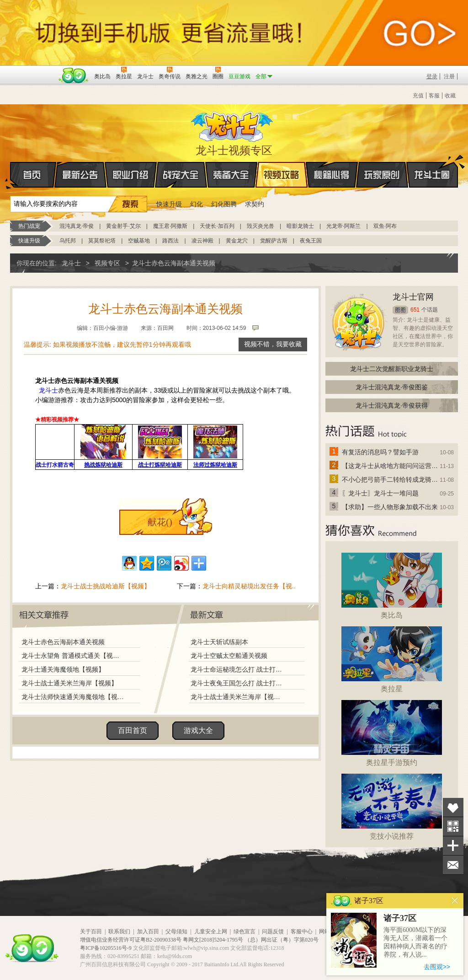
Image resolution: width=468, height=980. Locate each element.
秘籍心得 (332, 175)
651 (415, 310)
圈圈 (400, 310)
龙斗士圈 (432, 166)
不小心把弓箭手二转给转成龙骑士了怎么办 (390, 479)
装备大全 (231, 175)
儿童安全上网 (211, 932)
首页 (11, 175)
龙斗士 (233, 124)
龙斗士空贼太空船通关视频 (229, 656)
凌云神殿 (202, 241)
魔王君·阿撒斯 (170, 226)
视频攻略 (282, 175)
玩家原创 (382, 175)
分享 (453, 846)
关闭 (455, 901)
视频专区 (107, 263)
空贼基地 (139, 241)
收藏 (450, 96)
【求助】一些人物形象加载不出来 (390, 507)
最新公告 (80, 175)
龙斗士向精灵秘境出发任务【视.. (249, 586)
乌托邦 (68, 241)
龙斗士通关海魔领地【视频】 (63, 669)
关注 (453, 827)
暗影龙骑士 (300, 226)
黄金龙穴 (237, 241)
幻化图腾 (224, 204)
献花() (160, 522)
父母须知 (176, 932)
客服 (434, 96)
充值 (418, 96)
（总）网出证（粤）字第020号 (282, 940)
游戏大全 (198, 730)
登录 (432, 76)
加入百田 (148, 932)
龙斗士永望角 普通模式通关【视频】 (73, 656)
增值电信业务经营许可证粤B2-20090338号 (131, 940)
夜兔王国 (311, 241)
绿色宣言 (245, 932)
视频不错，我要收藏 (273, 344)
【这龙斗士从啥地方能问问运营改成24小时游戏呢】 (390, 466)
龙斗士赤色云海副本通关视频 (63, 642)
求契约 (255, 204)
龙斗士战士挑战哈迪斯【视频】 (106, 586)
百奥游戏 (33, 70)
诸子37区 (400, 918)
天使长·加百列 (217, 226)
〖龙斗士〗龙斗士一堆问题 (380, 493)
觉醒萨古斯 (274, 241)
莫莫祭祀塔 (102, 241)
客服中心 (302, 932)
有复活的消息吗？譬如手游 (380, 452)
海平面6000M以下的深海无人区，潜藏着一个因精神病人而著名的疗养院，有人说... (415, 942)
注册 (449, 76)
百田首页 (133, 730)
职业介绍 (131, 175)
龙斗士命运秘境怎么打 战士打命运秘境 (238, 669)
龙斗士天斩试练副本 (219, 642)
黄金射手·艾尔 (123, 226)
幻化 (197, 204)
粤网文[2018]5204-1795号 (213, 940)
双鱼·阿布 (385, 226)
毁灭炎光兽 (261, 226)
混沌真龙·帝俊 (77, 226)
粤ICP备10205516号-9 (106, 948)
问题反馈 (273, 932)
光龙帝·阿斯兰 (343, 226)
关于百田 (91, 932)
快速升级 (169, 204)
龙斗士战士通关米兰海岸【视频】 (69, 683)
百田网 (74, 75)
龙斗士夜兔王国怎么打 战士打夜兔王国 (238, 683)
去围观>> (437, 967)
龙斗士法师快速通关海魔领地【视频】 (73, 697)
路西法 (170, 241)
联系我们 (119, 932)
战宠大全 (181, 175)
